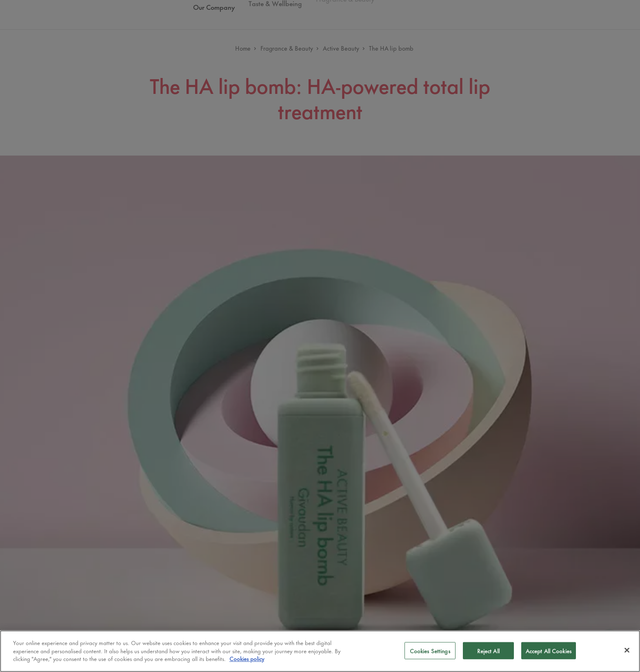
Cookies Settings (430, 651)
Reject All (488, 651)
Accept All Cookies (549, 651)
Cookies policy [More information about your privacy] (247, 658)
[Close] (627, 650)
